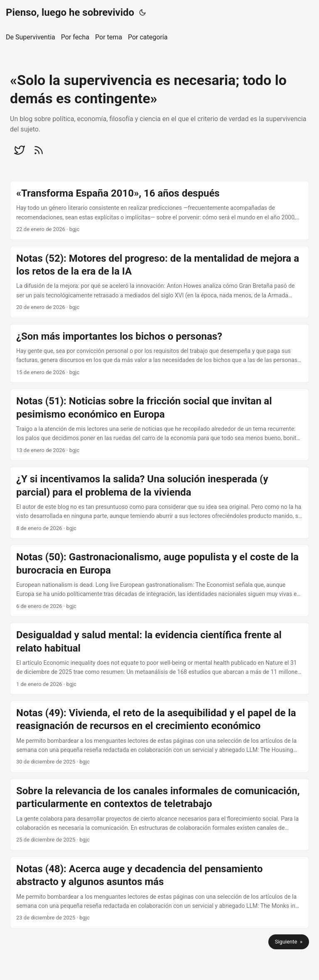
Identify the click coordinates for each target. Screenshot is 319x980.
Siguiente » (289, 942)
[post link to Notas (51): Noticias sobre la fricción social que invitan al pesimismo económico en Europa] (159, 425)
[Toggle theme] (142, 12)
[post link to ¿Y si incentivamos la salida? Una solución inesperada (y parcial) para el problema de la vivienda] (159, 503)
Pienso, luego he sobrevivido (70, 12)
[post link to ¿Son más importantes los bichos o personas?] (159, 354)
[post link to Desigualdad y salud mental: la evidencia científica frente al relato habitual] (159, 659)
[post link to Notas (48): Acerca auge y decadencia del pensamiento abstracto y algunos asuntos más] (159, 892)
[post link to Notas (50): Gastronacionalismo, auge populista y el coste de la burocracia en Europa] (159, 581)
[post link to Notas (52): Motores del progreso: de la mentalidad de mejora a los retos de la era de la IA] (159, 282)
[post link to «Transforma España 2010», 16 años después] (159, 210)
